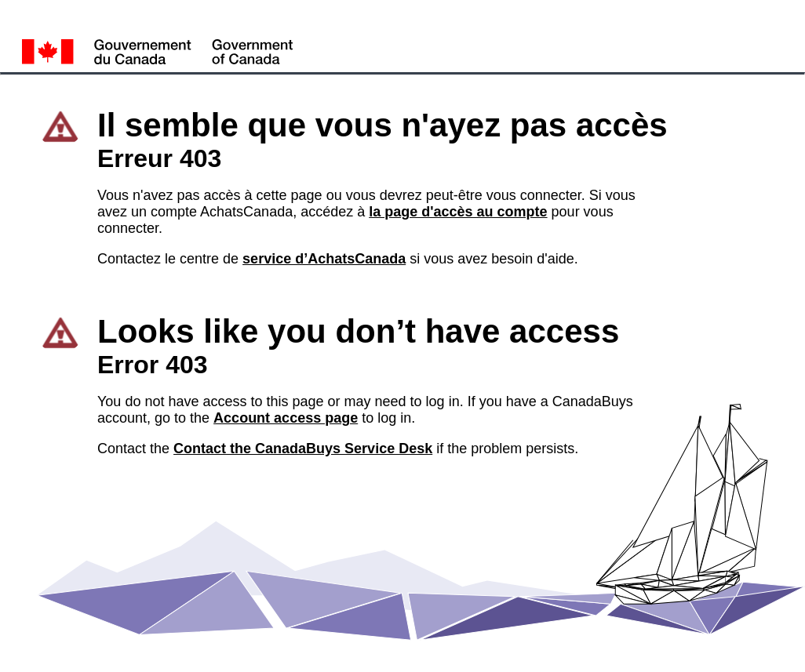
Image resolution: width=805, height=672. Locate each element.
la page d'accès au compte (458, 212)
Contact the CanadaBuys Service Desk (303, 449)
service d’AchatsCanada (324, 259)
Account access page (286, 418)
